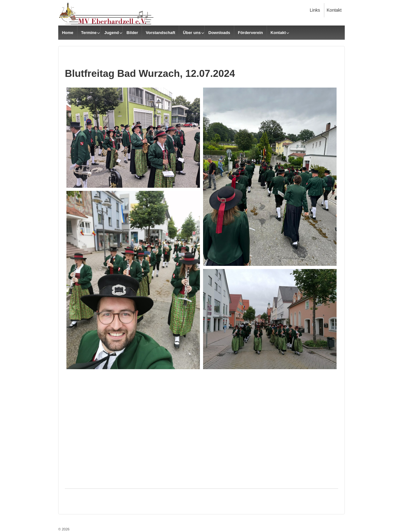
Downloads (219, 33)
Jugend (111, 33)
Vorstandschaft (161, 33)
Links (315, 10)
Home (68, 33)
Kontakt (334, 10)
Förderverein (250, 33)
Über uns (192, 33)
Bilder (132, 33)
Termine (89, 33)
